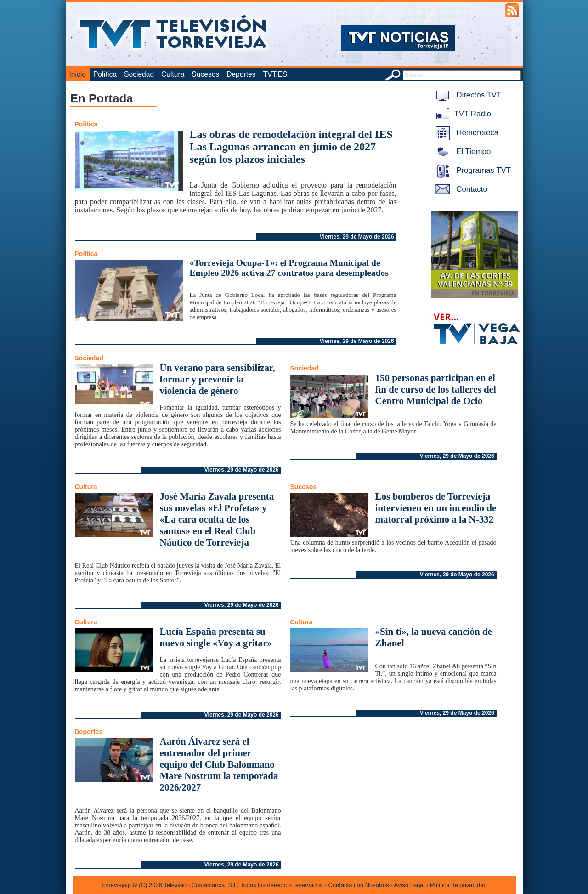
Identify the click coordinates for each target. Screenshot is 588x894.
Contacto (460, 189)
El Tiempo (462, 151)
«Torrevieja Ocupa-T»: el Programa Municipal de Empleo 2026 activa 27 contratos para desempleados (289, 268)
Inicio (78, 74)
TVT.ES (275, 74)
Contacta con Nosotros (358, 885)
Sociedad (139, 74)
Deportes (241, 74)
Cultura (173, 74)
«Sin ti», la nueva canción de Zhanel (434, 637)
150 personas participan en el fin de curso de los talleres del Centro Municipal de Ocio (436, 389)
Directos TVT (467, 95)
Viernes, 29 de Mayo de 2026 (357, 237)
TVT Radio (462, 114)
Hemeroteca (466, 133)
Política (105, 74)
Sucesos (205, 74)
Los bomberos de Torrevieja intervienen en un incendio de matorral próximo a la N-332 (436, 508)
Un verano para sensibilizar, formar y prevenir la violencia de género (218, 379)
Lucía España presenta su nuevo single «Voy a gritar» (216, 637)
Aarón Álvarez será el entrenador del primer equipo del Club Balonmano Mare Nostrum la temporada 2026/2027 (219, 764)
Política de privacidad (458, 885)
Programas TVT (472, 170)
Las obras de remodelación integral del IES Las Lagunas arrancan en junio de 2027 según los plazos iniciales (291, 147)
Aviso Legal (410, 885)
